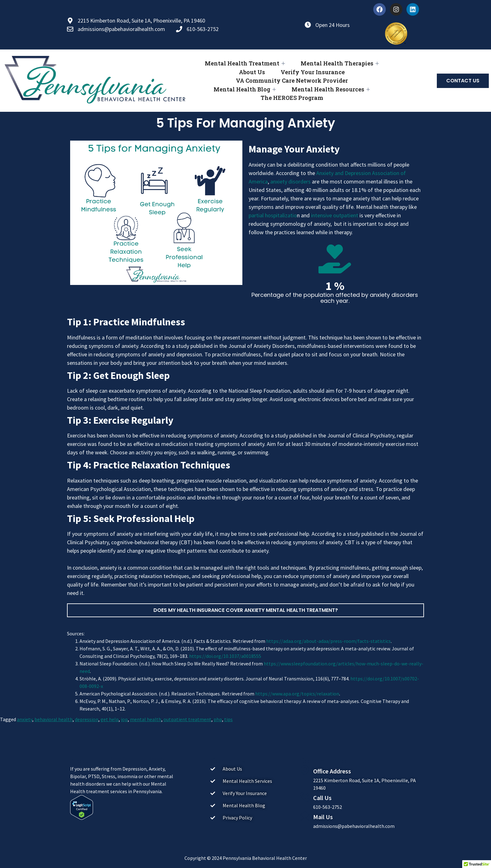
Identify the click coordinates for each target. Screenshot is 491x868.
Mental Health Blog (245, 89)
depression (87, 719)
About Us (252, 72)
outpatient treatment (187, 719)
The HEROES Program (292, 98)
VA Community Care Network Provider (292, 80)
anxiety (25, 719)
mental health (146, 719)
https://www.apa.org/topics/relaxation (297, 694)
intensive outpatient (335, 215)
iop (124, 719)
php (218, 719)
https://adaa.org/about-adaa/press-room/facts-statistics (328, 641)
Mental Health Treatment (245, 63)
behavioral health (54, 719)
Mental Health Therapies (340, 63)
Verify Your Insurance (313, 72)
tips (228, 719)
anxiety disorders (290, 181)
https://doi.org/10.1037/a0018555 (225, 656)
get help (110, 719)
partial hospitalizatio (273, 215)
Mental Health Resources (331, 89)
